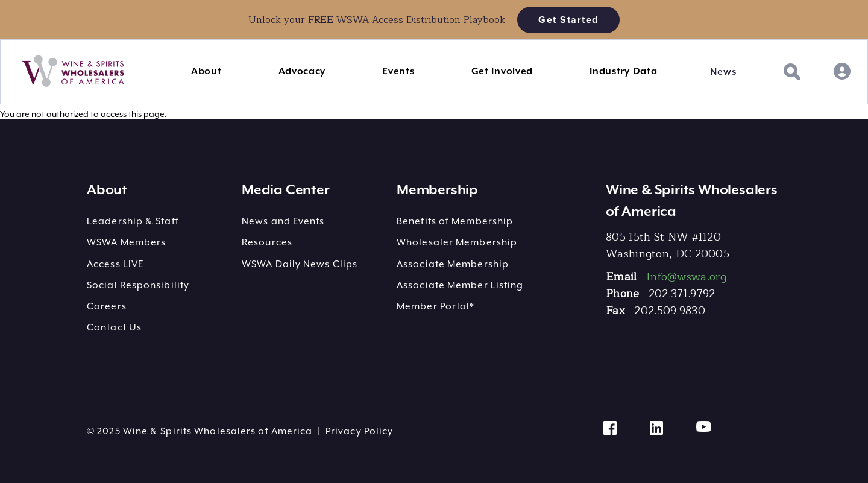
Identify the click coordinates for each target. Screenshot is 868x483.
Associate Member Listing (460, 285)
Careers (107, 306)
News (723, 72)
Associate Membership (453, 264)
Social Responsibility (138, 285)
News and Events (283, 221)
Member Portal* (436, 306)
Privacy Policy (359, 431)
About (206, 71)
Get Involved (502, 71)
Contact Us (114, 327)
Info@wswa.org (686, 277)
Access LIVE (115, 264)
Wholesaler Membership (457, 242)
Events (398, 71)
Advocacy (302, 71)
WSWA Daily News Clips (300, 264)
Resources (267, 242)
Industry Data (623, 71)
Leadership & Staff (133, 221)
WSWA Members (126, 242)
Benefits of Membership (455, 221)
